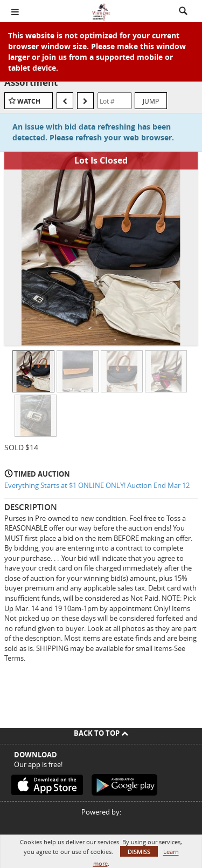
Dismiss (139, 852)
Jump (151, 101)
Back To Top (101, 733)
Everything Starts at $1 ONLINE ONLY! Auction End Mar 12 (97, 485)
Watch (29, 101)
